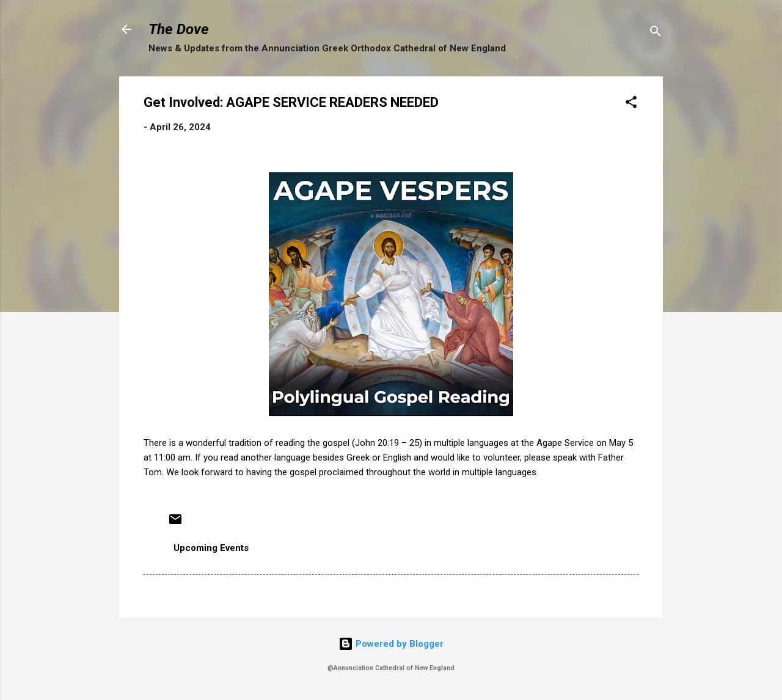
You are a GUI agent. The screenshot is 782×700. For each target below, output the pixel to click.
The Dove (179, 29)
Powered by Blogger (391, 644)
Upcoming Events (211, 548)
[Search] (656, 33)
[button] (631, 104)
